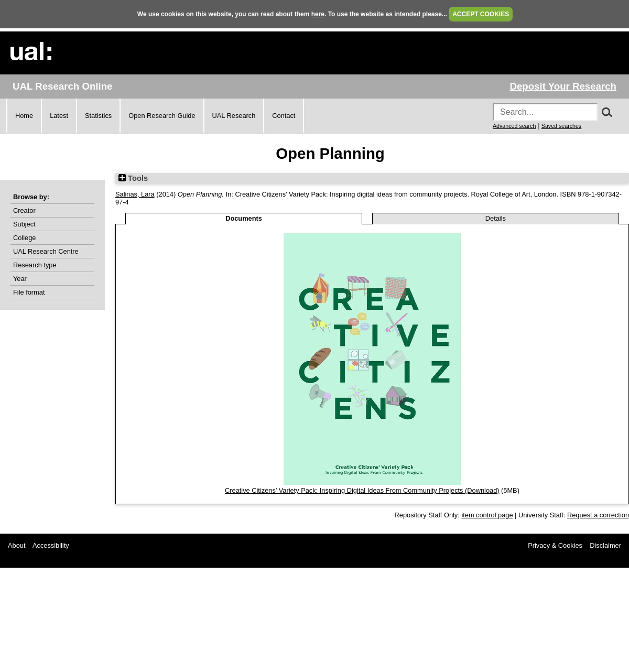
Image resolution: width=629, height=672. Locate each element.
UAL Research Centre (46, 251)
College (24, 238)
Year (20, 279)
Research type (35, 265)
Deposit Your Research (563, 86)
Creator (24, 210)
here (318, 14)
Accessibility (51, 545)
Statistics (98, 116)
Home (24, 116)
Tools (133, 178)
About (17, 545)
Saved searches (561, 126)
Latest (59, 116)
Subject (24, 224)
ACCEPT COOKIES (481, 14)
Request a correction (598, 515)
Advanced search (514, 126)
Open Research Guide (162, 116)
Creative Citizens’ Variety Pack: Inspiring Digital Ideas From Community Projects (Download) (362, 490)
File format (29, 292)
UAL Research (234, 116)
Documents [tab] (244, 218)
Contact (284, 116)
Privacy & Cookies (555, 545)
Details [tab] (496, 218)
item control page (487, 515)
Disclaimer (605, 545)
